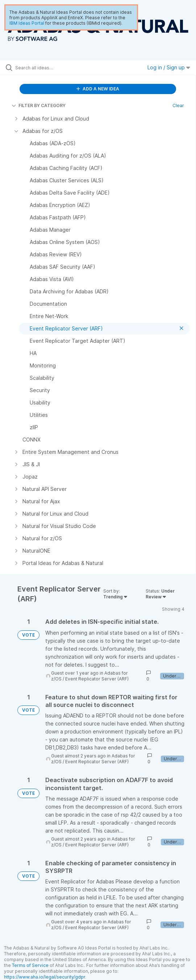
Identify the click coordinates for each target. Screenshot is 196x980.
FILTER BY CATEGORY (39, 105)
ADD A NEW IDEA (98, 89)
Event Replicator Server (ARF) (97, 679)
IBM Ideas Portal (27, 23)
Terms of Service (30, 965)
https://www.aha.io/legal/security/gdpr (45, 977)
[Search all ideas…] (56, 68)
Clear (178, 105)
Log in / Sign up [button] (169, 67)
